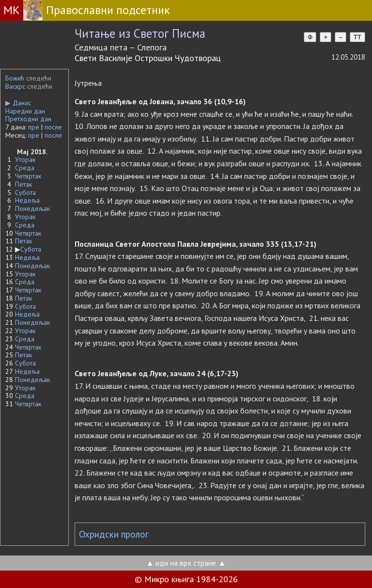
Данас (18, 103)
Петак (23, 184)
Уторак (25, 159)
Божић (15, 78)
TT (357, 37)
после (53, 127)
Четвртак (28, 176)
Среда (25, 168)
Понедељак (32, 208)
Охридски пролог (114, 534)
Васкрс (15, 86)
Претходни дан (28, 119)
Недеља (27, 200)
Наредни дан (25, 111)
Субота (25, 192)
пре (34, 127)
